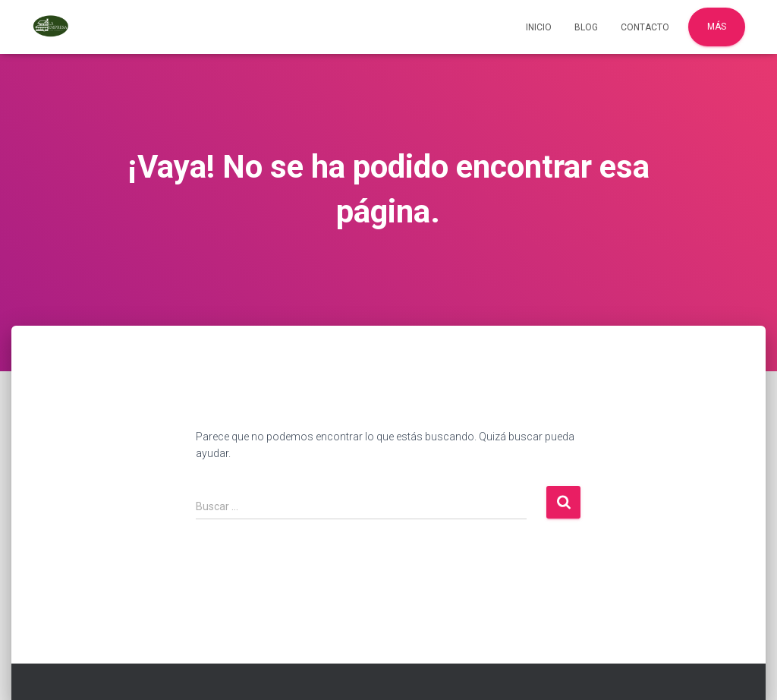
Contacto (645, 27)
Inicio (539, 27)
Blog (586, 27)
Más (717, 27)
